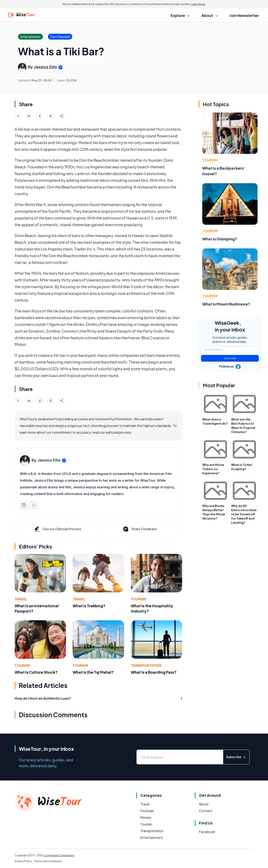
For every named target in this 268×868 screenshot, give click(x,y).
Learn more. (198, 4)
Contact (206, 811)
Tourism (139, 599)
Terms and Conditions (48, 861)
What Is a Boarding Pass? (154, 672)
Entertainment (152, 838)
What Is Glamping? (220, 239)
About (204, 804)
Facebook (207, 832)
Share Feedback (140, 529)
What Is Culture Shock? (36, 672)
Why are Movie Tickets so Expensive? (213, 469)
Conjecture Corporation (59, 855)
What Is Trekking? (89, 606)
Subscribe (230, 358)
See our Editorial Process (57, 529)
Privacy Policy (23, 861)
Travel (21, 599)
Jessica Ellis (45, 67)
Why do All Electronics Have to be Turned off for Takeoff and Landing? (244, 514)
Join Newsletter (244, 15)
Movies (146, 817)
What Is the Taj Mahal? (93, 672)
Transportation (146, 665)
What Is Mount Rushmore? (226, 304)
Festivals (147, 811)
